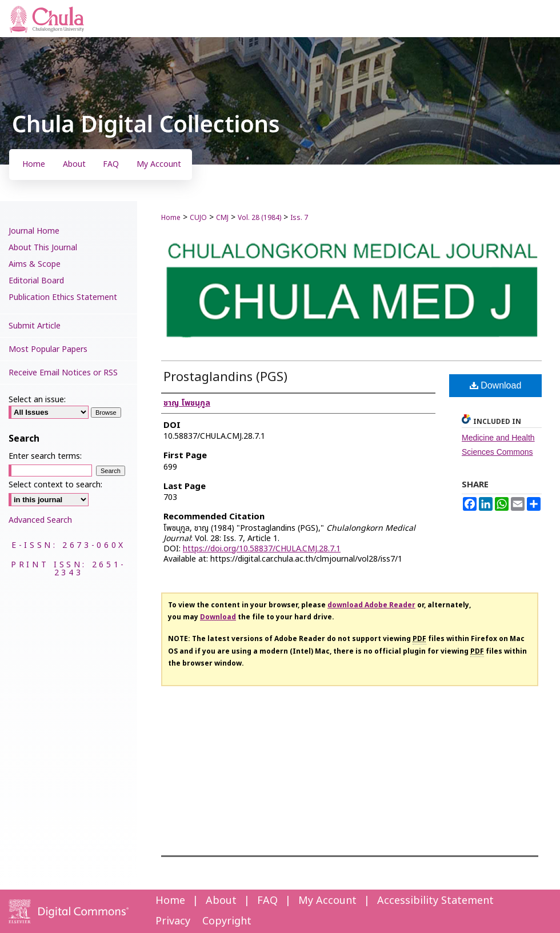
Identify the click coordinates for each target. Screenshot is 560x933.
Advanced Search (40, 520)
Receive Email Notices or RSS (63, 373)
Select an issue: (37, 400)
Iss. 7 (299, 218)
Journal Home (34, 231)
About (221, 901)
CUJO (198, 218)
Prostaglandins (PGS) (225, 377)
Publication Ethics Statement (63, 297)
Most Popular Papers (48, 349)
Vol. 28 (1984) (259, 218)
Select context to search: (55, 485)
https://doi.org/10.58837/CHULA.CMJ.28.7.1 (262, 549)
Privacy (173, 921)
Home (171, 218)
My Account (327, 901)
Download (496, 385)
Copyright (227, 921)
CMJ (222, 218)
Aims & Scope (35, 264)
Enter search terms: (45, 456)
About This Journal (43, 248)
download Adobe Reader (371, 605)
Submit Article (35, 326)
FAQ (267, 901)
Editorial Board (36, 281)
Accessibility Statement (435, 901)
